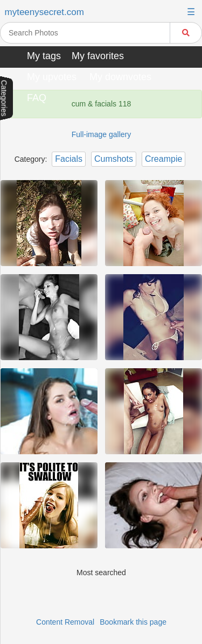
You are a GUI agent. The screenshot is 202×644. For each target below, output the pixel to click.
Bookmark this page (133, 622)
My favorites (98, 56)
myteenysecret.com (44, 12)
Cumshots (114, 159)
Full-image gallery (101, 134)
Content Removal (65, 622)
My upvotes (52, 77)
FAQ (37, 98)
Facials (69, 159)
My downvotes (120, 77)
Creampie (163, 159)
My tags (44, 56)
